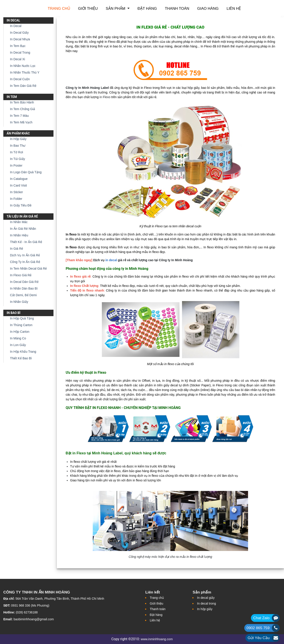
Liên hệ (234, 9)
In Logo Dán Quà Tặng (26, 172)
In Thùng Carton (21, 325)
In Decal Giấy (19, 33)
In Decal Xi (18, 59)
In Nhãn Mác (19, 222)
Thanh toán (177, 9)
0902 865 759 (258, 628)
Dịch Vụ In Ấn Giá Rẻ (25, 255)
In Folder (16, 199)
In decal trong (206, 603)
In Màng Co (18, 338)
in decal (111, 260)
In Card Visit (18, 185)
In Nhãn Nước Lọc (23, 66)
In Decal (16, 26)
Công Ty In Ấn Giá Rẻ (25, 262)
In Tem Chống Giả (23, 109)
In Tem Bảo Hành (22, 102)
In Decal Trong (20, 53)
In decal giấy (206, 598)
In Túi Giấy (18, 159)
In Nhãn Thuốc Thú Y (25, 72)
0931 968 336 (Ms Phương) (30, 605)
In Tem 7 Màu (19, 116)
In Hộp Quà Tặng (22, 318)
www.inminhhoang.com (157, 639)
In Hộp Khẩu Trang (23, 352)
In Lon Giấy (18, 345)
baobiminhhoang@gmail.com (34, 619)
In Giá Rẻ (17, 249)
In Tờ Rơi (17, 152)
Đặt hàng (147, 9)
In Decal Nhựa (20, 39)
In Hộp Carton (20, 332)
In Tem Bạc (18, 46)
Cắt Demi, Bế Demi (23, 295)
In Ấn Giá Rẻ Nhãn (23, 229)
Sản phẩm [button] (116, 9)
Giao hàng (208, 9)
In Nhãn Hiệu (19, 235)
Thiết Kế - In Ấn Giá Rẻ (26, 242)
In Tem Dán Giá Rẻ (23, 86)
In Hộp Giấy (18, 139)
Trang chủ (59, 9)
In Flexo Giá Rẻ (21, 275)
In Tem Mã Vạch (21, 122)
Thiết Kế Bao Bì (21, 358)
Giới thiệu (88, 9)
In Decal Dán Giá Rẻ (24, 282)
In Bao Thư (18, 146)
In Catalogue (19, 179)
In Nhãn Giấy (19, 302)
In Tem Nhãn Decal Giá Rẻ (28, 268)
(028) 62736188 (27, 612)
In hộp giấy (205, 609)
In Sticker (16, 192)
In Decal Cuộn (20, 79)
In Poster (16, 165)
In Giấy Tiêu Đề (21, 205)
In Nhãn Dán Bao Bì (24, 288)
